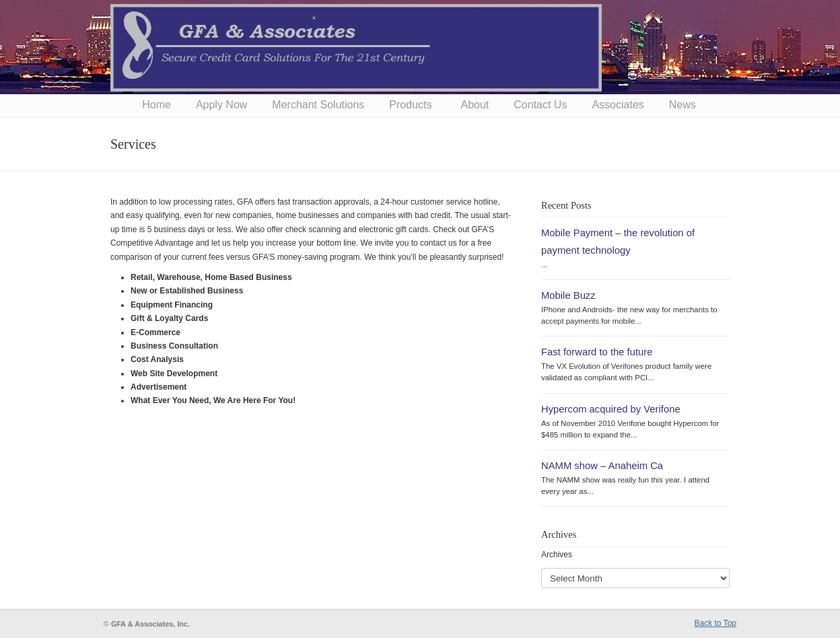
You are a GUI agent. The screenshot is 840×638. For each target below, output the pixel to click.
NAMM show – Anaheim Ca (602, 466)
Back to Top (715, 623)
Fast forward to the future (597, 352)
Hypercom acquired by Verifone (611, 409)
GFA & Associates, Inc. (356, 48)
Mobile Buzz (568, 295)
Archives (557, 555)
